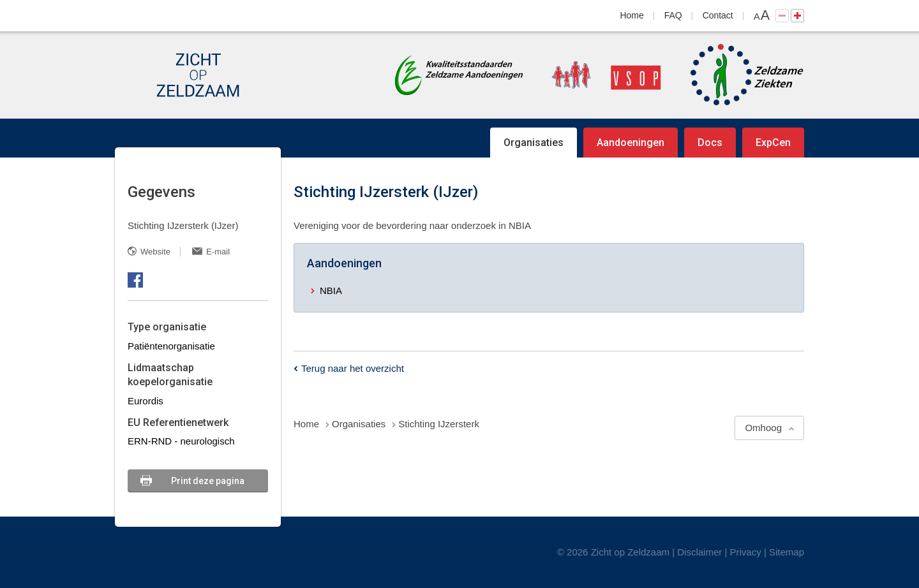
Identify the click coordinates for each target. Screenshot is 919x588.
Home (632, 15)
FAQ (673, 15)
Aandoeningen (631, 143)
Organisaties (534, 143)
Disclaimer (699, 552)
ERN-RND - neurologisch (181, 441)
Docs (710, 143)
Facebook (135, 280)
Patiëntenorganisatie (171, 346)
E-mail (218, 252)
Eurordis (146, 401)
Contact (718, 15)
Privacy (746, 552)
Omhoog (763, 428)
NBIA (331, 290)
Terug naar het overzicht (353, 368)
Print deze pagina (208, 481)
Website (155, 252)
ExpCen (773, 143)
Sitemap (787, 552)
